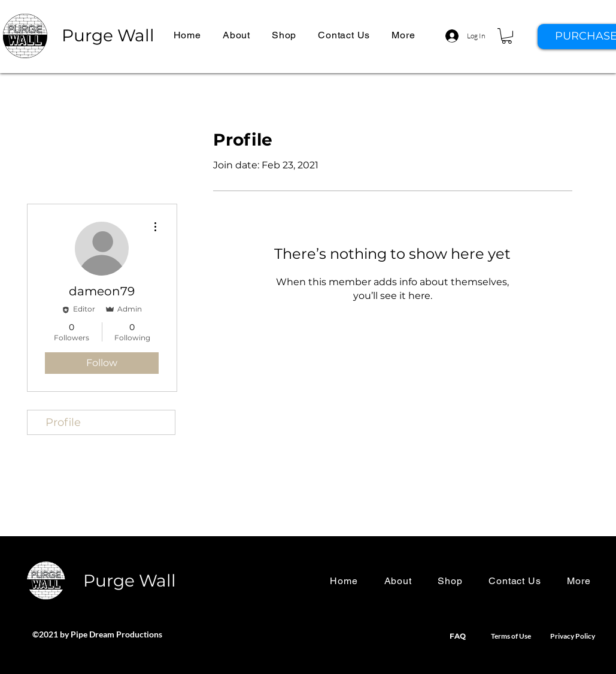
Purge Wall (108, 35)
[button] (403, 35)
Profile (63, 422)
